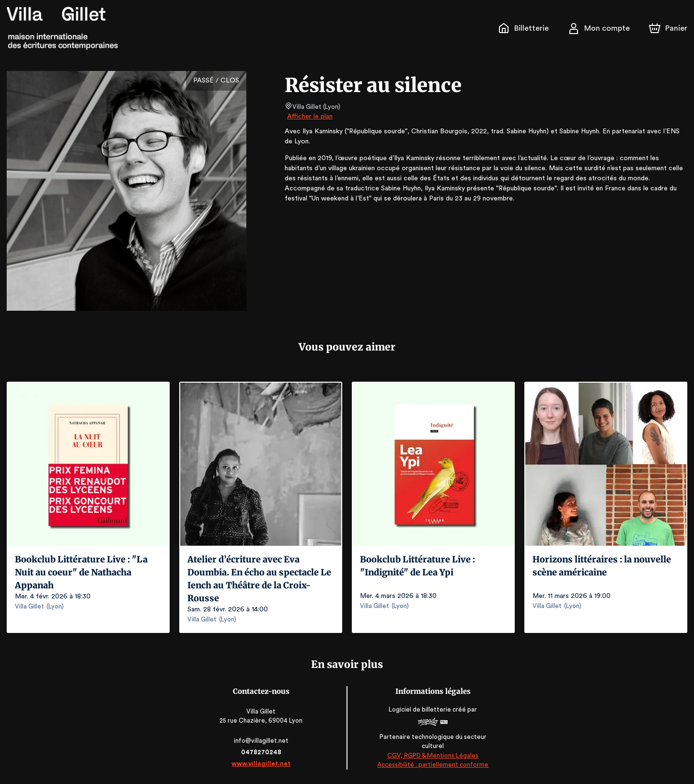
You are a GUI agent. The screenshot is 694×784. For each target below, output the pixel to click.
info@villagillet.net (262, 741)
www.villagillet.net (262, 764)
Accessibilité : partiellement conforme (433, 765)
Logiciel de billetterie (420, 709)
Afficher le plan (309, 117)
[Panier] (668, 28)
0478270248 (262, 752)
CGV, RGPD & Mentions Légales (432, 755)
